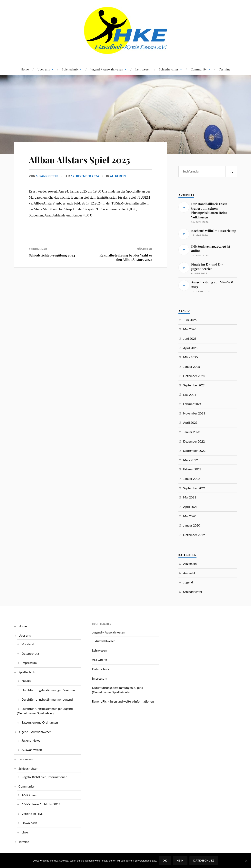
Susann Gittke (47, 176)
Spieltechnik (70, 69)
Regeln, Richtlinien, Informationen (44, 777)
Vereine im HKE (32, 814)
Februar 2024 (192, 404)
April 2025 (190, 348)
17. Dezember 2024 (85, 176)
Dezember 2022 (194, 441)
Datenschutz (30, 653)
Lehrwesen (143, 69)
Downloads (29, 823)
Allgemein (118, 176)
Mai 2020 (190, 516)
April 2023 (190, 422)
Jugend (188, 582)
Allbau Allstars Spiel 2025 (79, 160)
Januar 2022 (192, 479)
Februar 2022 (192, 469)
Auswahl (189, 573)
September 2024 (194, 385)
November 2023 (194, 413)
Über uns (44, 69)
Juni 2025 (190, 338)
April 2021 (190, 507)
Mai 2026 (190, 329)
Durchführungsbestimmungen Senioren (48, 690)
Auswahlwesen (32, 750)
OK (165, 861)
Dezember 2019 (194, 535)
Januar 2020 (192, 525)
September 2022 (194, 450)
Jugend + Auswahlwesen (107, 69)
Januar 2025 (192, 366)
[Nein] (246, 861)
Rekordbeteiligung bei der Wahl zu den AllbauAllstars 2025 (126, 257)
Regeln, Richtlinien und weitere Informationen (123, 701)
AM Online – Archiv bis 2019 (41, 804)
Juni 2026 (190, 320)
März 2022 (191, 460)
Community (199, 69)
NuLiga (26, 680)
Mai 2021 (190, 497)
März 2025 (191, 357)
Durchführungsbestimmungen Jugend (47, 699)
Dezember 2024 (194, 376)
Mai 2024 (190, 395)
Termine (225, 69)
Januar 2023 (192, 432)
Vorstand (28, 644)
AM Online (29, 795)
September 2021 (194, 488)
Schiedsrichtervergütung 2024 (52, 255)
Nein (180, 861)
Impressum (29, 663)
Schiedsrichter (169, 69)
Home (25, 69)
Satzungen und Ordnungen (40, 722)
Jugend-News (31, 740)
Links (25, 832)
